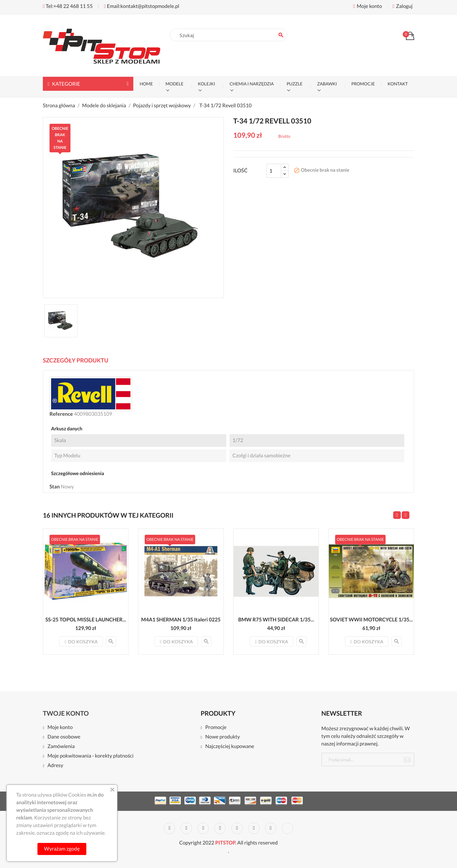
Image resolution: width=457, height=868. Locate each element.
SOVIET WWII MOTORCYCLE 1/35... (371, 620)
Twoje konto (66, 713)
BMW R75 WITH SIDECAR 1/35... (276, 620)
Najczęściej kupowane (230, 747)
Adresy (55, 766)
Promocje (216, 728)
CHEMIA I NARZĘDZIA (252, 84)
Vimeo (254, 828)
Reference (61, 414)
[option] (61, 321)
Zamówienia (61, 747)
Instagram (271, 828)
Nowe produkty (223, 737)
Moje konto (60, 728)
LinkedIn (288, 828)
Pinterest (237, 828)
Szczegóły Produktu (76, 360)
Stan (55, 487)
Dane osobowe (64, 737)
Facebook (169, 828)
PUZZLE (295, 84)
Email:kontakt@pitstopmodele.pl (142, 6)
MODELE (175, 84)
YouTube (220, 828)
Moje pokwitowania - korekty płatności (90, 756)
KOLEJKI (207, 84)
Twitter (186, 828)
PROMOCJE (363, 84)
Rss (203, 828)
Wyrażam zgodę (62, 849)
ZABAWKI (327, 84)
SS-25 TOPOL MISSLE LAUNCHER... (86, 620)
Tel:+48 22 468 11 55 (68, 6)
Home (146, 84)
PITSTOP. (226, 843)
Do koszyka (81, 642)
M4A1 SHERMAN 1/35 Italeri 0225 (181, 620)
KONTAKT (398, 84)
